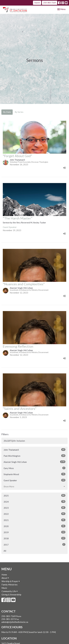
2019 (34, 532)
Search (37, 3)
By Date (7, 112)
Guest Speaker (34, 480)
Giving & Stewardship (11, 595)
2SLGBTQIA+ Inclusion (14, 441)
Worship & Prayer (11, 581)
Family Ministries (10, 585)
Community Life (10, 591)
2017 (34, 545)
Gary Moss (34, 468)
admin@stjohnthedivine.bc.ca (15, 622)
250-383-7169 (50, 3)
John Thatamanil (34, 450)
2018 (34, 538)
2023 (34, 508)
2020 (34, 526)
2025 (34, 495)
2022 (34, 514)
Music (4, 588)
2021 (34, 520)
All (5, 551)
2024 (34, 502)
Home (4, 575)
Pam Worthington (34, 456)
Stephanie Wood (34, 474)
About (5, 578)
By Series (19, 112)
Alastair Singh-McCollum (34, 462)
